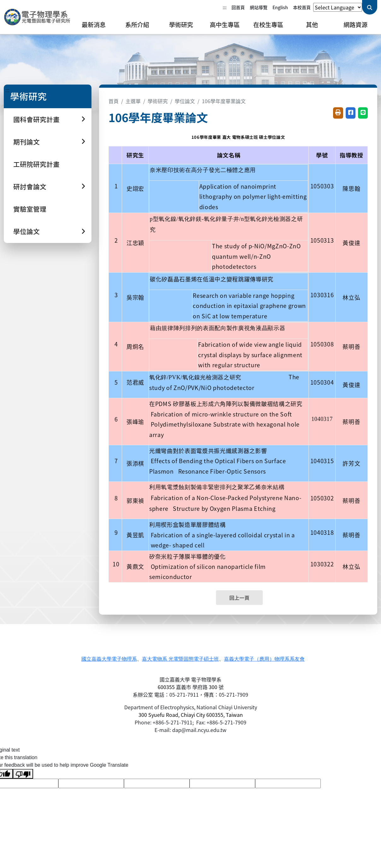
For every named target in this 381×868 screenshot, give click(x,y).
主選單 (133, 101)
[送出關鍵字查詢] (370, 7)
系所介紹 (137, 25)
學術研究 (181, 25)
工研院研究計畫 (36, 164)
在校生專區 (268, 25)
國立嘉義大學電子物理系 (109, 659)
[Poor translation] (23, 774)
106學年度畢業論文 (224, 101)
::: (225, 7)
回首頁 (238, 7)
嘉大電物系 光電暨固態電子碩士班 (180, 659)
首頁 (114, 101)
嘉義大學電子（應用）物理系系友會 (264, 659)
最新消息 (94, 25)
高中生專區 (225, 25)
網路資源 (355, 25)
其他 (312, 25)
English (280, 7)
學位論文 (185, 101)
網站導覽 (259, 7)
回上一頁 (239, 598)
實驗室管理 (30, 209)
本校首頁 (302, 7)
